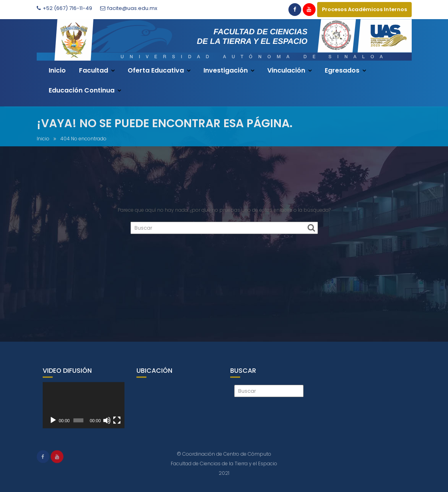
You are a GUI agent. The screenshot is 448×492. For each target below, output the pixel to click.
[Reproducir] (53, 425)
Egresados (342, 70)
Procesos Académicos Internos (364, 9)
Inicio (57, 70)
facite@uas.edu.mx (129, 8)
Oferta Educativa (156, 70)
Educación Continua (82, 90)
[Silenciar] (107, 425)
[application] (84, 410)
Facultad (94, 70)
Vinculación (286, 70)
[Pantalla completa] (117, 425)
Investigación (226, 70)
